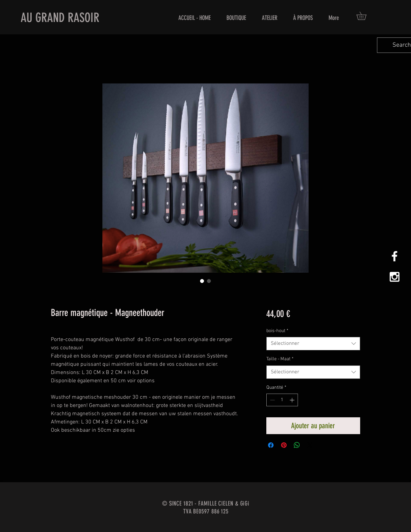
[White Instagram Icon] (395, 277)
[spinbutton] (282, 400)
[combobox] (313, 344)
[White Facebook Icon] (395, 256)
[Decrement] (272, 400)
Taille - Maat (280, 359)
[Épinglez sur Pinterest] (284, 445)
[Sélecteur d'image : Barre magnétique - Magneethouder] (202, 281)
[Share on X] (310, 445)
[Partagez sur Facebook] (271, 445)
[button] (365, 16)
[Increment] (293, 400)
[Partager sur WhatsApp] (297, 445)
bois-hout (277, 331)
